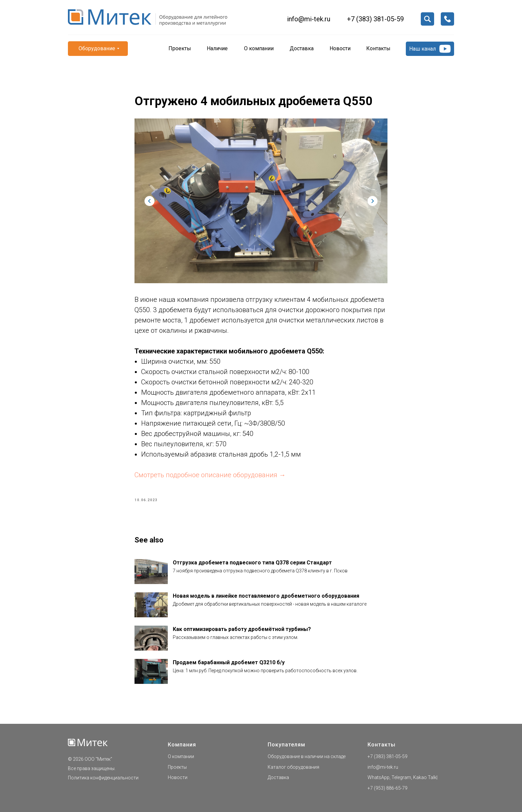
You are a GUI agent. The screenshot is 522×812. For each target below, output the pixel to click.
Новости (178, 777)
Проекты (177, 767)
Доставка (278, 777)
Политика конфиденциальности (103, 778)
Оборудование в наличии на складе (307, 756)
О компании (181, 756)
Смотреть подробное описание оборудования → (210, 475)
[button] (447, 19)
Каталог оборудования (293, 767)
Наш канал (422, 49)
